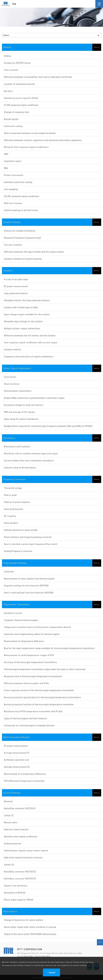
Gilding (7, 56)
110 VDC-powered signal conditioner (22, 196)
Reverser (9, 801)
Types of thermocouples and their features (26, 718)
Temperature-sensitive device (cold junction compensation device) (37, 627)
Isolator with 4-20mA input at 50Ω (21, 307)
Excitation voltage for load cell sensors (24, 405)
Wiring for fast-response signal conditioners (26, 147)
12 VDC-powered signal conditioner (21, 105)
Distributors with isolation (17, 446)
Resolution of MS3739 (15, 893)
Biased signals (11, 119)
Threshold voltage (13, 488)
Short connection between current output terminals (30, 133)
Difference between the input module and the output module (34, 252)
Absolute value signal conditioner (21, 836)
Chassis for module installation (20, 231)
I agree (52, 972)
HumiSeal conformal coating (18, 182)
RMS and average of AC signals (19, 412)
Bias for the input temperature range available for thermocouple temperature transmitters (49, 648)
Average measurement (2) (17, 767)
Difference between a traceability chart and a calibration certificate (38, 77)
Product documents (14, 175)
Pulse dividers (11, 523)
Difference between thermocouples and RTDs (27, 683)
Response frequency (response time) (22, 238)
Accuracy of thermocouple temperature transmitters (30, 662)
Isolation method (12, 349)
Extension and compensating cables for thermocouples (32, 634)
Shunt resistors (12, 384)
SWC (6, 154)
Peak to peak (10, 495)
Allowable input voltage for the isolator (23, 321)
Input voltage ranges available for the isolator (27, 314)
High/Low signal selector (16, 829)
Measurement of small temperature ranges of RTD (29, 655)
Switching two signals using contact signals (26, 850)
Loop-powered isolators (16, 293)
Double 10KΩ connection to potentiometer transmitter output (34, 398)
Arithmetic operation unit (17, 760)
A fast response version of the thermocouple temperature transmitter (39, 690)
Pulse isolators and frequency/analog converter (28, 537)
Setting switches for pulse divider (21, 530)
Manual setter (11, 822)
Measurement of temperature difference (24, 641)
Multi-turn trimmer (13, 203)
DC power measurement (16, 286)
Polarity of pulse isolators (17, 502)
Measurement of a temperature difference (25, 774)
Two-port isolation (13, 245)
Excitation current (13, 613)
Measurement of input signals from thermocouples (29, 578)
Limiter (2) (9, 864)
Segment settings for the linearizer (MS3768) (26, 586)
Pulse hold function (14, 509)
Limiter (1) (9, 815)
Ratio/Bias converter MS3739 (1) (20, 808)
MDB (6, 168)
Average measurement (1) (17, 753)
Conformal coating (13, 126)
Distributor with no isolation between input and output (31, 453)
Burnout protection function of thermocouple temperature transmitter (39, 704)
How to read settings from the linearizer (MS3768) (29, 593)
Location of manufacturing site (19, 84)
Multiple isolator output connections (22, 328)
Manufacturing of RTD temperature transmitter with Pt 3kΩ (33, 711)
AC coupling (10, 516)
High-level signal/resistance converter (23, 857)
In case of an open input (16, 279)
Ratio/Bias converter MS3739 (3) (20, 879)
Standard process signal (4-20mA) (21, 98)
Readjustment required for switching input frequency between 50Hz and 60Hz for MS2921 (48, 426)
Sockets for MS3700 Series (17, 63)
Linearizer (9, 571)
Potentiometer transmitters (18, 391)
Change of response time (17, 112)
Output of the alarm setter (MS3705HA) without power (30, 934)
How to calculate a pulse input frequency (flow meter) (31, 544)
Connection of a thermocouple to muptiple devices (29, 725)
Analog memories (13, 843)
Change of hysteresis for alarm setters (24, 920)
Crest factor (10, 377)
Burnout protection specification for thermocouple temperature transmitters (42, 697)
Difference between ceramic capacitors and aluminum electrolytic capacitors (43, 140)
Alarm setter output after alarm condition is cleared (30, 927)
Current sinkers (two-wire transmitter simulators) (29, 460)
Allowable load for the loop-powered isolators (27, 300)
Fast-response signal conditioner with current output (31, 342)
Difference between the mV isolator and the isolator (30, 335)
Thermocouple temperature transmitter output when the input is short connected (45, 669)
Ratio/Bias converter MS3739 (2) (20, 872)
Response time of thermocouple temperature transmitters (33, 676)
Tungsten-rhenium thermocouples (21, 620)
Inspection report (13, 161)
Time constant (11, 70)
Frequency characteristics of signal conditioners (29, 356)
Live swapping (11, 189)
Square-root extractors (16, 886)
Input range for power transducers (21, 419)
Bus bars (8, 91)
